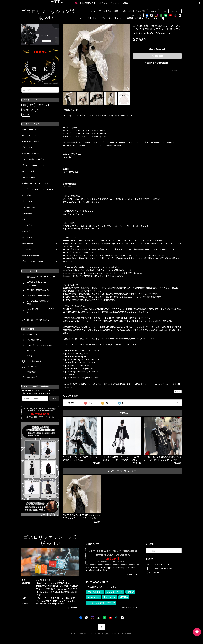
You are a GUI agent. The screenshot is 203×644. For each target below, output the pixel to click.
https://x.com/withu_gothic (75, 354)
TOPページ (97, 11)
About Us (153, 11)
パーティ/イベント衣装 (33, 262)
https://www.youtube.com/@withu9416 (81, 371)
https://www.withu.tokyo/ (74, 214)
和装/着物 (27, 196)
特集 (24, 220)
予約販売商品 (28, 214)
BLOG (164, 11)
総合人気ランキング (31, 136)
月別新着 (26, 232)
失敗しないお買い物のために (134, 11)
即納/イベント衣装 (31, 142)
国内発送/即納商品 (31, 256)
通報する (178, 392)
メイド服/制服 (29, 208)
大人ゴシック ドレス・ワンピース (38, 190)
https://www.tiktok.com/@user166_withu (82, 377)
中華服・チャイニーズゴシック (36, 184)
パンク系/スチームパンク (34, 166)
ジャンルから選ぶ (112, 18)
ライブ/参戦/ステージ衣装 (34, 160)
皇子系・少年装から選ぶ (138, 18)
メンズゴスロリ (29, 226)
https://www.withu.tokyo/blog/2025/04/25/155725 (131, 339)
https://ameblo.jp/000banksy (76, 366)
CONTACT (176, 11)
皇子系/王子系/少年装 (32, 130)
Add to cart (157, 56)
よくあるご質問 (112, 11)
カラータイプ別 (29, 250)
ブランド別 (27, 202)
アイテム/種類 (29, 178)
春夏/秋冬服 (28, 244)
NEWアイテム (28, 238)
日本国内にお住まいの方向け (157, 63)
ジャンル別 (27, 148)
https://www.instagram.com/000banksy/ (81, 229)
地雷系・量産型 (29, 172)
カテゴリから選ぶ (87, 18)
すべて (71, 403)
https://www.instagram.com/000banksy (81, 360)
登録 (54, 398)
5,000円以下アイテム (32, 154)
